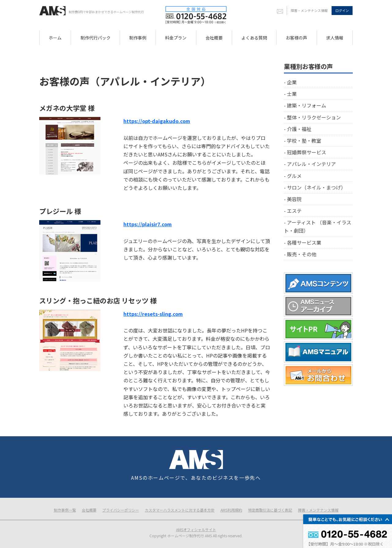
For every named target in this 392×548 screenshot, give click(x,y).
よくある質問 (254, 38)
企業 (292, 82)
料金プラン (176, 38)
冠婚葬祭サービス (307, 152)
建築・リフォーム (307, 105)
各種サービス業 (304, 242)
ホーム (55, 38)
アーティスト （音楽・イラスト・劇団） (318, 226)
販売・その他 (302, 254)
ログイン (342, 10)
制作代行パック (96, 38)
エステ (294, 211)
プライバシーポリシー (121, 510)
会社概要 (214, 38)
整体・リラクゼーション (314, 117)
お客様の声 (296, 38)
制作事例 (138, 38)
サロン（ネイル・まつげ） (316, 187)
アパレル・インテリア (311, 164)
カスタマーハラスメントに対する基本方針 (180, 510)
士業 (292, 94)
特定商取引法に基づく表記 (270, 510)
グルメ (294, 176)
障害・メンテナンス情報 (309, 10)
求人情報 (335, 38)
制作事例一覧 (65, 510)
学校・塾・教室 (304, 141)
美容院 (294, 199)
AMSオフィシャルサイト (196, 529)
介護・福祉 (299, 129)
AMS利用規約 (231, 510)
